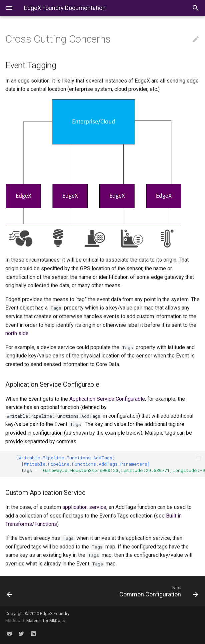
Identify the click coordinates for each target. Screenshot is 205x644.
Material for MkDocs (46, 621)
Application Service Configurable (107, 399)
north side (17, 333)
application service (84, 507)
